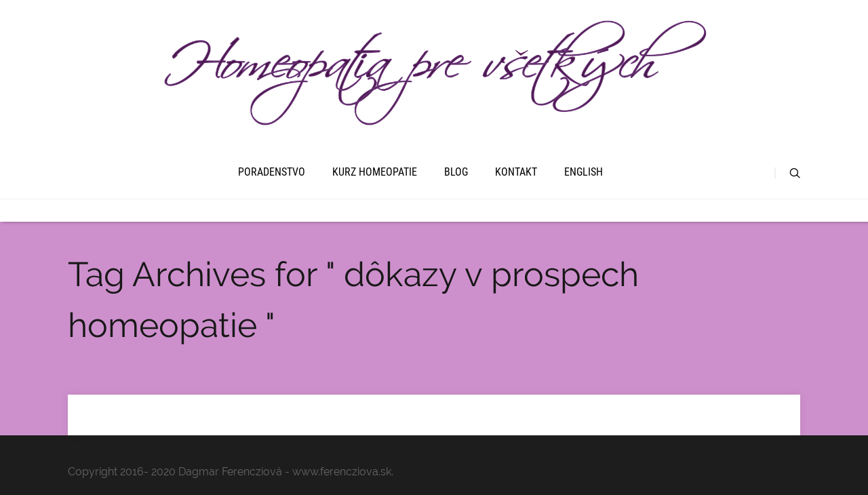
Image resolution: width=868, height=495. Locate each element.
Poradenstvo (272, 172)
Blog (456, 172)
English (584, 172)
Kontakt (516, 172)
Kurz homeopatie (375, 172)
